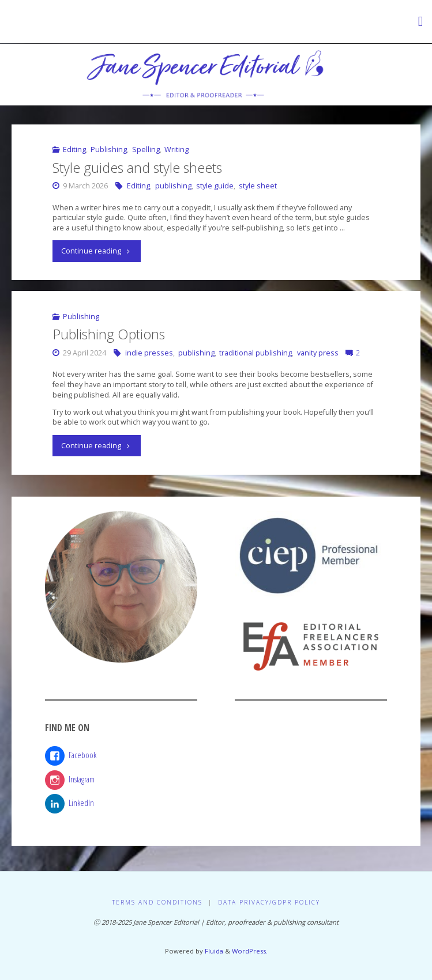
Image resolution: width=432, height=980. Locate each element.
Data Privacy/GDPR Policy (269, 902)
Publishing (109, 150)
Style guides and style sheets (137, 168)
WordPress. (250, 951)
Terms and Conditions (157, 902)
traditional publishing (256, 353)
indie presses (149, 353)
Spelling (146, 150)
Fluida (213, 951)
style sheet (258, 186)
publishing (173, 186)
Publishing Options (109, 334)
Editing (74, 150)
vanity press (318, 353)
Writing (176, 150)
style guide (215, 186)
